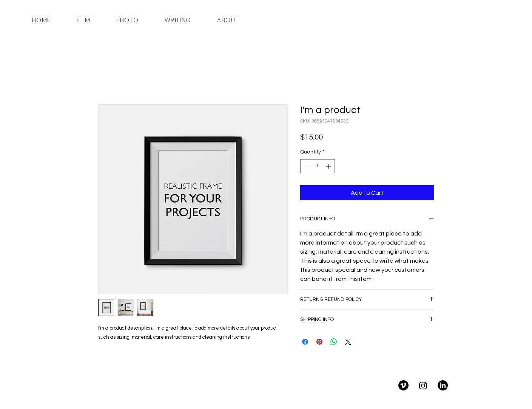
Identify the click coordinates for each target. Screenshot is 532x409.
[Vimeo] (403, 385)
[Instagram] (423, 385)
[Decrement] (306, 166)
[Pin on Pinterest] (319, 342)
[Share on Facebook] (305, 342)
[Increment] (329, 166)
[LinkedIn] (443, 385)
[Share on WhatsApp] (334, 342)
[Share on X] (348, 342)
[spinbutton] (318, 166)
